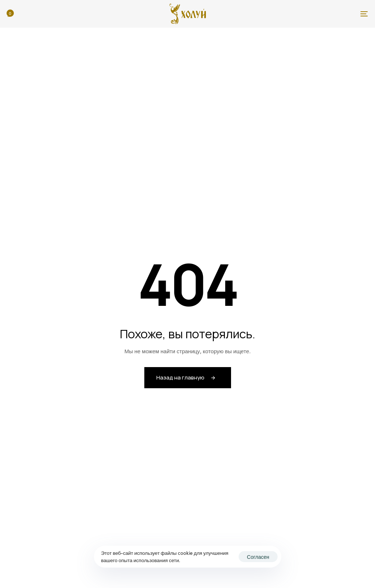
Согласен (258, 557)
